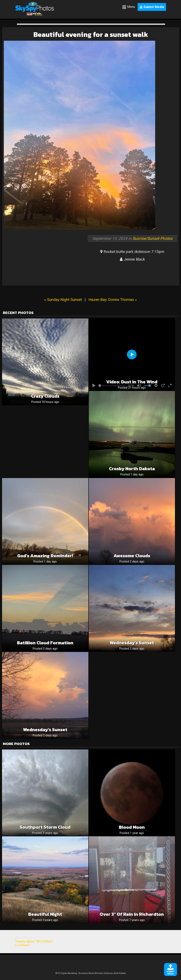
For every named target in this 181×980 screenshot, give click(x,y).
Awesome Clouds (132, 556)
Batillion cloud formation (45, 643)
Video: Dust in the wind (132, 382)
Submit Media (152, 7)
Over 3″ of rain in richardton (132, 914)
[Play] (132, 354)
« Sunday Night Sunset (63, 300)
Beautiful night (45, 914)
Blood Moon (132, 827)
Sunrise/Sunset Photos (153, 239)
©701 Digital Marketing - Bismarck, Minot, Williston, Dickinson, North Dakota (91, 973)
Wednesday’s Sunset (132, 643)
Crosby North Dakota (132, 469)
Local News (22, 945)
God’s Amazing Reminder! (45, 556)
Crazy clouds (45, 396)
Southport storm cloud (45, 827)
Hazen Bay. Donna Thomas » (113, 300)
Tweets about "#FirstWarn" (34, 941)
